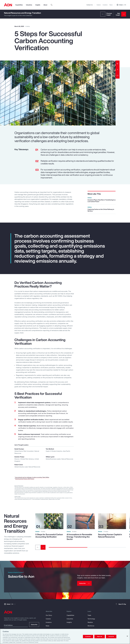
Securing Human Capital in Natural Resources (110, 536)
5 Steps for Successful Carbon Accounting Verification (49, 536)
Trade (89, 615)
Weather (90, 622)
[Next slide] (43, 547)
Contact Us (90, 5)
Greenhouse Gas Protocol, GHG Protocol (25, 479)
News (111, 5)
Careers (99, 5)
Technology (91, 619)
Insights (38, 5)
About (45, 5)
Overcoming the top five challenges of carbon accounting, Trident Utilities (32, 477)
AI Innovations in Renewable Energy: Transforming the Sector (79, 537)
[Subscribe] (84, 583)
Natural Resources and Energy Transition (23, 13)
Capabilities (19, 5)
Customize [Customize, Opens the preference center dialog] (88, 637)
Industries (29, 5)
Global (121, 5)
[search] (52, 5)
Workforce (91, 626)
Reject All (100, 637)
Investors (105, 5)
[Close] (127, 636)
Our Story (49, 615)
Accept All (111, 637)
